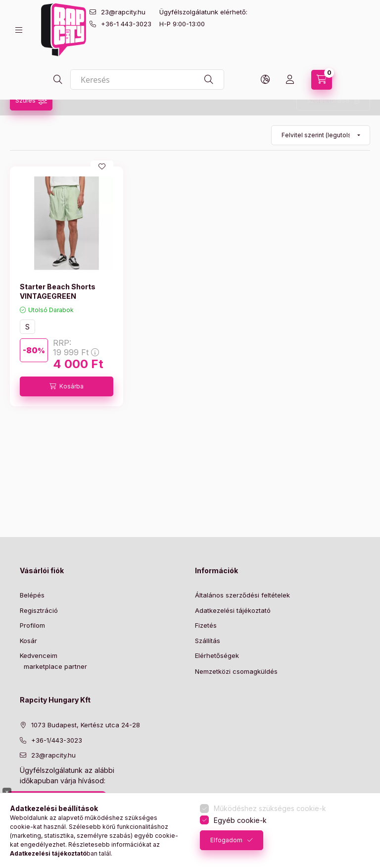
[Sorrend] (321, 135)
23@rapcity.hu (123, 12)
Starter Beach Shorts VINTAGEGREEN (58, 291)
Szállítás (208, 641)
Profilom (32, 625)
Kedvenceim (39, 655)
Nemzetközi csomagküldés (236, 671)
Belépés (32, 595)
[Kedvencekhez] (102, 166)
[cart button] (322, 80)
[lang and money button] (265, 80)
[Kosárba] (67, 386)
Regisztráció (39, 610)
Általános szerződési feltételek (242, 595)
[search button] (58, 80)
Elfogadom (226, 840)
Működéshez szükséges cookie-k (270, 808)
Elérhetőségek (217, 655)
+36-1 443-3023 (126, 24)
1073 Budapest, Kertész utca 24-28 (86, 725)
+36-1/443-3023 (57, 740)
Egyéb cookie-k (240, 820)
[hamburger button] (19, 30)
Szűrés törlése (328, 100)
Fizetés (206, 625)
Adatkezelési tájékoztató (233, 610)
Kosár (28, 641)
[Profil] (290, 80)
